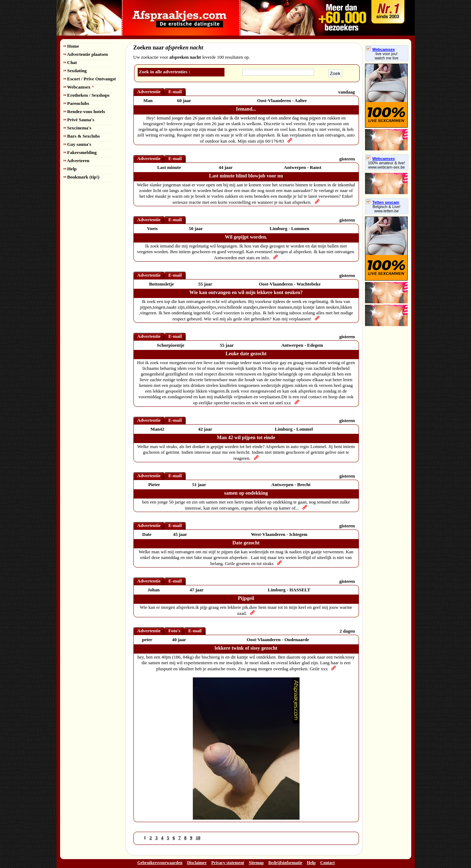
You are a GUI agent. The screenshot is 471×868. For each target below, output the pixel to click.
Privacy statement (228, 863)
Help (70, 169)
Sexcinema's (78, 128)
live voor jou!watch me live (387, 56)
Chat (70, 62)
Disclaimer (197, 863)
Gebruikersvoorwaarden (160, 863)
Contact (327, 863)
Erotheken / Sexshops (87, 95)
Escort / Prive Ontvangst (90, 79)
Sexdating (75, 71)
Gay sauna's (78, 144)
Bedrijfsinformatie (285, 863)
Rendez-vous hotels (84, 111)
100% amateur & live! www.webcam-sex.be (387, 165)
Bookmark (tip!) (82, 177)
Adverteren (77, 161)
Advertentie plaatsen (86, 54)
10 (198, 838)
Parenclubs (76, 103)
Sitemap (256, 863)
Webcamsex (79, 87)
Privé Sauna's (79, 120)
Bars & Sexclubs (82, 136)
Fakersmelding (80, 152)
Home (71, 46)
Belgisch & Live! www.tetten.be (386, 209)
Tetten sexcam (383, 202)
